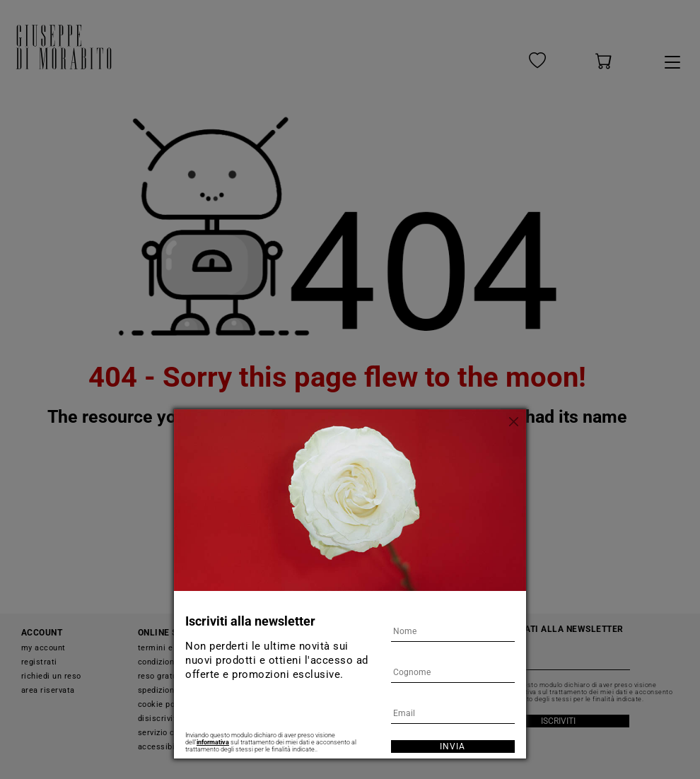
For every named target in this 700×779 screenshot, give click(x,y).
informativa (213, 742)
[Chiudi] (515, 420)
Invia (453, 746)
